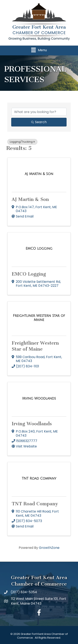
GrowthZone (49, 548)
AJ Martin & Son (30, 199)
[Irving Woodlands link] (39, 399)
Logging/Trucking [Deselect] (22, 142)
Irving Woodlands (32, 424)
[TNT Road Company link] (39, 479)
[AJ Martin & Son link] (39, 174)
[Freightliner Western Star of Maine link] (39, 318)
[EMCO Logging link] (39, 249)
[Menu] (39, 50)
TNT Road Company (35, 504)
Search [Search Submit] (39, 122)
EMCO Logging (29, 274)
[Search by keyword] (39, 112)
